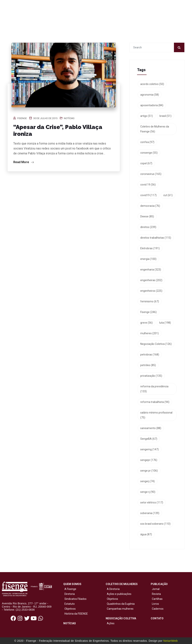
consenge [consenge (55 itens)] (149, 153)
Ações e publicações (119, 594)
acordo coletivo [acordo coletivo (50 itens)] (152, 84)
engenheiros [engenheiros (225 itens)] (151, 291)
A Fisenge (70, 589)
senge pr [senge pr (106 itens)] (149, 471)
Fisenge (22, 118)
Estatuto (69, 604)
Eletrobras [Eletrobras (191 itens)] (150, 248)
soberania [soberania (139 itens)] (150, 513)
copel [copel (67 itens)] (146, 163)
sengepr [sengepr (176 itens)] (149, 460)
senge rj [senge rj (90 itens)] (148, 492)
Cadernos (158, 609)
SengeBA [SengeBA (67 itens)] (149, 439)
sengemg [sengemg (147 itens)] (150, 449)
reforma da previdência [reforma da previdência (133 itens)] (154, 389)
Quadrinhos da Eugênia (120, 604)
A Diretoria (113, 589)
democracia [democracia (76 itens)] (150, 206)
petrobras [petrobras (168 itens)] (150, 355)
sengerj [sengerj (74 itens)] (148, 481)
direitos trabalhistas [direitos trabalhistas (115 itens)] (156, 238)
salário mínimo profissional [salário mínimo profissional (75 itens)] (156, 415)
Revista (156, 594)
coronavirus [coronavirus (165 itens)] (151, 174)
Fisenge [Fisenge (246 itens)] (148, 312)
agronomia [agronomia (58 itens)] (150, 95)
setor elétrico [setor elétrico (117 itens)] (152, 502)
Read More (24, 162)
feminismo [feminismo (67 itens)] (150, 301)
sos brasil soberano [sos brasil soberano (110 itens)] (155, 524)
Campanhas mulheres (120, 609)
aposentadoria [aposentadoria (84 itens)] (152, 105)
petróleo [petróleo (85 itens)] (148, 365)
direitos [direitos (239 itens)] (148, 227)
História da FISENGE (76, 614)
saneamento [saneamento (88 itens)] (151, 428)
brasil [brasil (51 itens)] (165, 116)
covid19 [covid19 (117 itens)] (148, 195)
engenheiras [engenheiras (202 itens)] (151, 280)
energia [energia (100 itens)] (148, 259)
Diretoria (69, 594)
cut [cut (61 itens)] (168, 195)
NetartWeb (171, 641)
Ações (110, 623)
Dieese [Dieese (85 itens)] (147, 216)
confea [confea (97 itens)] (147, 142)
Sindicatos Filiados (75, 599)
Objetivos (69, 609)
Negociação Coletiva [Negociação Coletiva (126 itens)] (156, 344)
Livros (155, 604)
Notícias (69, 118)
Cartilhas (157, 599)
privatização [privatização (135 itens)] (151, 376)
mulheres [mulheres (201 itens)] (150, 333)
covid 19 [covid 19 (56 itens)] (148, 185)
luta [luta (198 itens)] (165, 323)
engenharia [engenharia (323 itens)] (151, 270)
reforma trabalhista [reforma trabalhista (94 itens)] (155, 402)
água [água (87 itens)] (146, 534)
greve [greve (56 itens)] (146, 323)
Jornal (156, 589)
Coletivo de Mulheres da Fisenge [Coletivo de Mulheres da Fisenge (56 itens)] (155, 129)
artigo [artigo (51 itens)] (147, 116)
